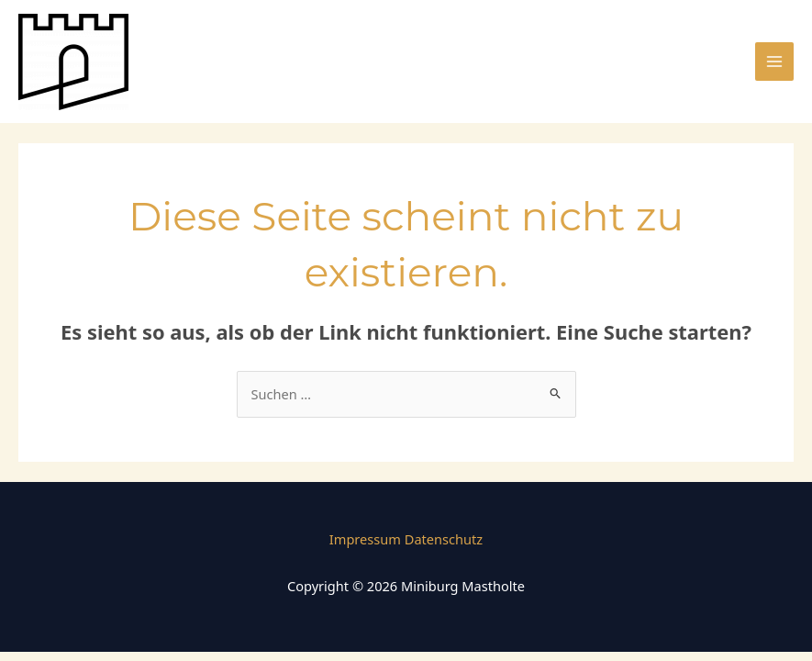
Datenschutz (444, 539)
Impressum (365, 539)
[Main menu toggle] (774, 62)
